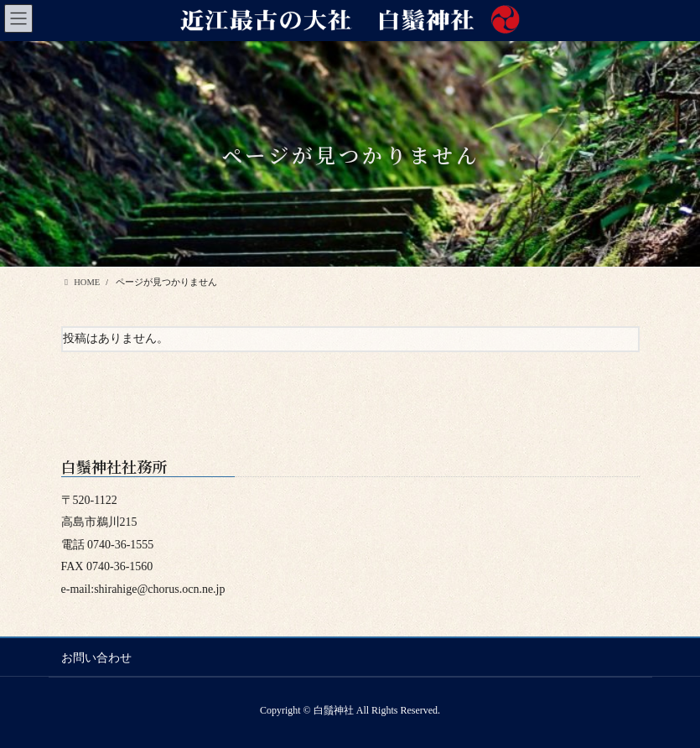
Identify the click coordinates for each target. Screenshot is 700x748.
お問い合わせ (96, 658)
